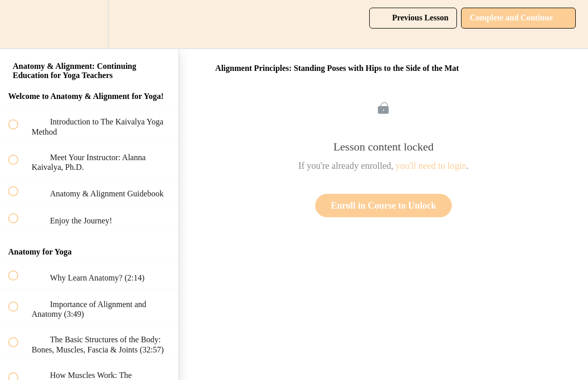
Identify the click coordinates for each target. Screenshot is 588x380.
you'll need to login (431, 166)
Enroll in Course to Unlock (384, 206)
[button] (19, 24)
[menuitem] (89, 24)
